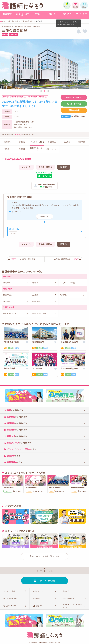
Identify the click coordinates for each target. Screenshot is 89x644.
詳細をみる (45, 216)
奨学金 (37, 14)
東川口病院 (37, 369)
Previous (3, 64)
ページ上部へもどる (45, 571)
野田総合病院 (10, 369)
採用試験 (64, 167)
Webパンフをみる (74, 97)
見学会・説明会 (45, 167)
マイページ (80, 14)
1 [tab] (41, 91)
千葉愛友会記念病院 (69, 342)
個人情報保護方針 (10, 599)
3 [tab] (48, 91)
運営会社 (36, 599)
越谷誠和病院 (38, 342)
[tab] (44, 410)
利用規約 (66, 591)
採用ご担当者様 (68, 599)
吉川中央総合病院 (11, 342)
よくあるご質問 (9, 591)
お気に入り (67, 14)
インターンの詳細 (74, 104)
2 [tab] (45, 91)
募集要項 (18, 135)
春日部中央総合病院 (69, 369)
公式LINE (39, 606)
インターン (26, 167)
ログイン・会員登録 (47, 581)
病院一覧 (52, 14)
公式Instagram (11, 606)
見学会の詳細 (74, 110)
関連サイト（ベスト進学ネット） (73, 606)
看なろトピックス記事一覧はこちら (45, 556)
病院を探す (7, 14)
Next (86, 64)
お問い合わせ (38, 591)
